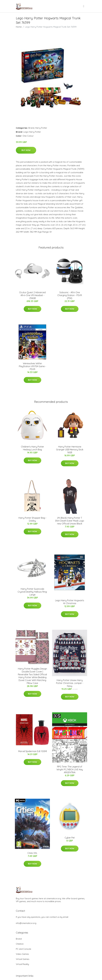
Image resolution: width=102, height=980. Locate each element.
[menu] (84, 6)
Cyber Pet (70, 838)
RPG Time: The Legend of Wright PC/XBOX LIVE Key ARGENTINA (70, 769)
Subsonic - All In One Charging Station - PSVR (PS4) (70, 295)
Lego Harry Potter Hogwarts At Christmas (70, 602)
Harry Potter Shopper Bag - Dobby (32, 519)
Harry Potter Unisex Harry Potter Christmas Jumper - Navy (70, 683)
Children (20, 944)
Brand (31, 128)
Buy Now (26, 150)
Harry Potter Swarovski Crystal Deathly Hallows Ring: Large (32, 592)
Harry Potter (41, 128)
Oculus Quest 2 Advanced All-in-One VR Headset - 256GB (32, 295)
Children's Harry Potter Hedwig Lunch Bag (32, 448)
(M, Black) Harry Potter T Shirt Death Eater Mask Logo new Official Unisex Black (70, 521)
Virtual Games (23, 959)
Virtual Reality (22, 964)
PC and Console (24, 949)
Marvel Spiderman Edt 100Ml (32, 751)
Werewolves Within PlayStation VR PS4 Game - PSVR (32, 366)
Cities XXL (32, 853)
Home (19, 27)
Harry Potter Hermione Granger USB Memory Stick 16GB (70, 450)
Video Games (22, 954)
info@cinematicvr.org (26, 923)
